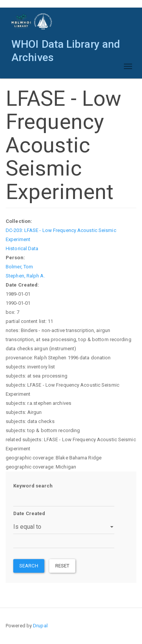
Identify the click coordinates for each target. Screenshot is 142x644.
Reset (62, 566)
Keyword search (33, 486)
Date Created (29, 513)
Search (29, 566)
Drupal (40, 626)
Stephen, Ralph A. (25, 276)
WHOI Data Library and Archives (66, 46)
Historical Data (22, 248)
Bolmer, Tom (19, 267)
